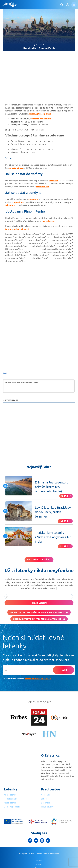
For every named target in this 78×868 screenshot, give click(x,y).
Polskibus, (54, 181)
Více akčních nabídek (39, 560)
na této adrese (16, 168)
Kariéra (39, 860)
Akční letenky (10, 795)
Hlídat (63, 670)
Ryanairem (19, 202)
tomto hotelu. (48, 221)
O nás (39, 864)
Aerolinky (45, 795)
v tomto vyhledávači (41, 119)
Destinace (46, 803)
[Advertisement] (39, 75)
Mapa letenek (10, 803)
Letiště (44, 799)
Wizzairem (10, 205)
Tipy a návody (47, 807)
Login (5, 373)
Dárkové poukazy (12, 807)
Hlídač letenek (10, 799)
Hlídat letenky (39, 603)
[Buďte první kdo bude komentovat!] (39, 386)
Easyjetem (33, 199)
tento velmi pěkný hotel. (17, 229)
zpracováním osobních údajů (38, 679)
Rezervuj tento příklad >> (42, 114)
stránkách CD (42, 187)
